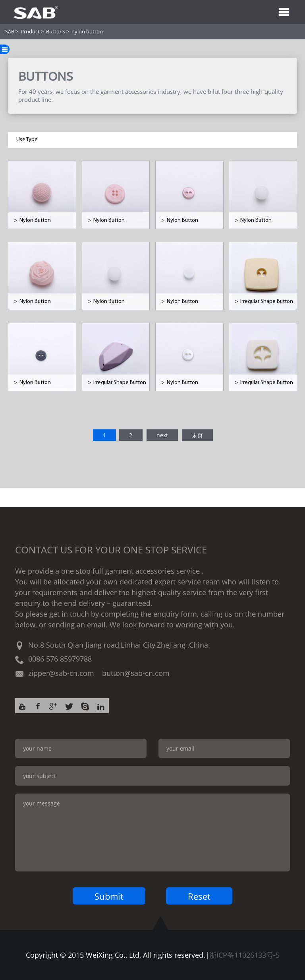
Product (30, 31)
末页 (197, 435)
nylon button (87, 31)
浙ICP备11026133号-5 (244, 955)
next (162, 435)
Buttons (56, 31)
